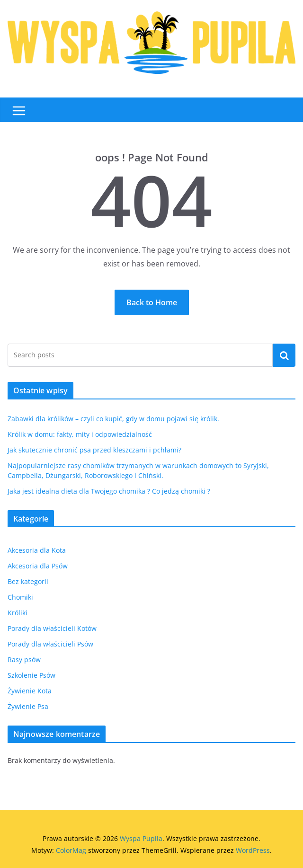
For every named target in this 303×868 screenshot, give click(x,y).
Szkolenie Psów (31, 675)
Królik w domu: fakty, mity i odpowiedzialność (80, 434)
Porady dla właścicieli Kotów (52, 628)
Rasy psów (24, 660)
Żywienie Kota (30, 691)
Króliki (18, 613)
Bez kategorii (28, 581)
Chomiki (20, 597)
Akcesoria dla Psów (38, 566)
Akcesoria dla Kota (37, 550)
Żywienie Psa (28, 706)
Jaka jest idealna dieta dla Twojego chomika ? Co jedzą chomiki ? (109, 491)
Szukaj (284, 355)
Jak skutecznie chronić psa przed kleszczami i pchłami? (94, 450)
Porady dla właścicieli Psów (50, 644)
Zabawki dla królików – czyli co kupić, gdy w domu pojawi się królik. (113, 419)
